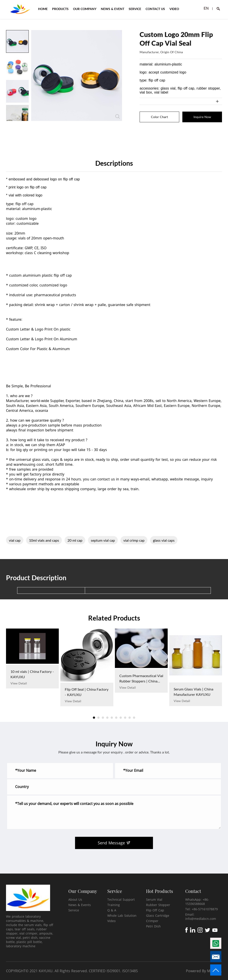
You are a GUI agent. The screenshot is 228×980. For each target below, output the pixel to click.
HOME (43, 9)
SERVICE (135, 9)
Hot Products (160, 891)
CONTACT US (155, 9)
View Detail (19, 683)
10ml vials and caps (44, 540)
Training (114, 905)
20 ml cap (75, 540)
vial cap (15, 540)
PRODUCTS (60, 9)
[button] (94, 718)
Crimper (152, 921)
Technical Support (121, 899)
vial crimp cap (134, 540)
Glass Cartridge (158, 916)
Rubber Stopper (158, 905)
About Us (75, 899)
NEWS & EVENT (113, 9)
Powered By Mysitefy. (204, 971)
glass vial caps (164, 540)
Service (74, 910)
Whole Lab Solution (122, 916)
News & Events (80, 905)
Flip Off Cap (155, 910)
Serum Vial (154, 899)
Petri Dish (153, 926)
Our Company (83, 891)
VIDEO (174, 9)
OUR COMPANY (85, 9)
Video (111, 921)
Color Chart (159, 117)
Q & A (112, 910)
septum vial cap (103, 540)
